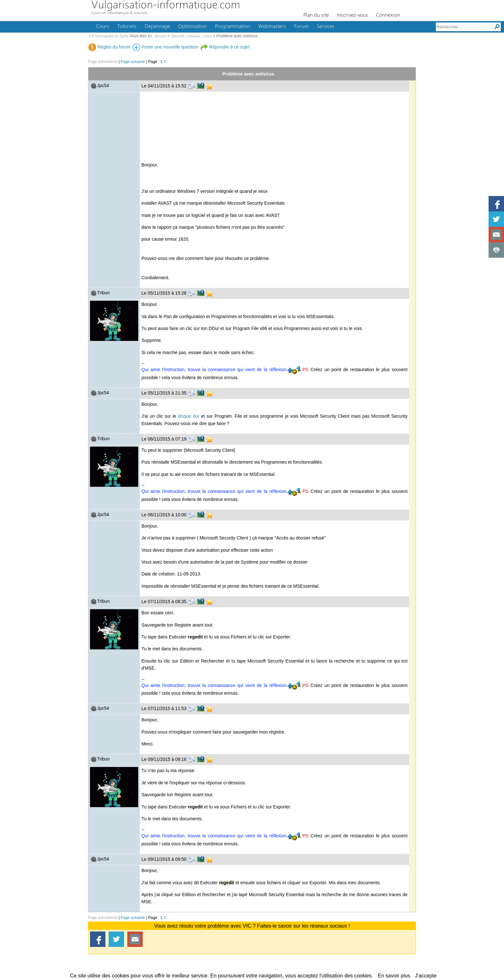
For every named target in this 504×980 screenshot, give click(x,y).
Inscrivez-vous (352, 15)
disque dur (189, 416)
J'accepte (426, 976)
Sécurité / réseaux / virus (191, 36)
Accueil (160, 36)
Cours (103, 27)
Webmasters (272, 27)
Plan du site (316, 15)
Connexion (388, 15)
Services (326, 27)
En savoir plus (394, 976)
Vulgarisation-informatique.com (166, 6)
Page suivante (133, 62)
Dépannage (157, 27)
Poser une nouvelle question (165, 47)
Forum (301, 27)
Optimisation (193, 27)
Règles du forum (109, 47)
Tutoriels (127, 27)
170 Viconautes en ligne (108, 36)
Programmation (233, 27)
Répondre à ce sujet (225, 47)
